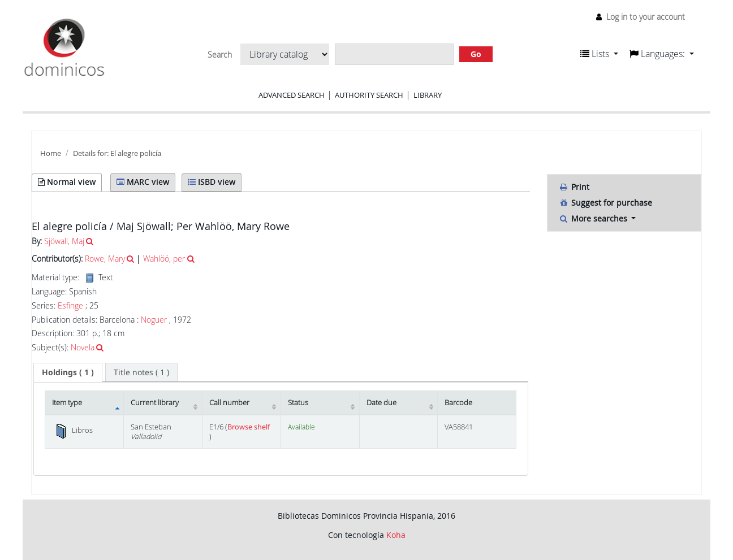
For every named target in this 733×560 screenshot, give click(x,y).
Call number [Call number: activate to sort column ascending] (229, 403)
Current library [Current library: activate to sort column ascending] (155, 403)
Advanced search (292, 95)
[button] (599, 54)
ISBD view (212, 182)
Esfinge (70, 306)
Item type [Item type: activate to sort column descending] (67, 403)
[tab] (68, 372)
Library (428, 95)
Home (51, 153)
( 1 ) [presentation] (68, 372)
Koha (396, 535)
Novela (83, 347)
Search (220, 55)
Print (574, 187)
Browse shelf (249, 427)
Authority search (369, 95)
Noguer (154, 320)
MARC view (143, 182)
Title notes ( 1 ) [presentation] (141, 372)
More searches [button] (594, 218)
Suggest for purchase (605, 203)
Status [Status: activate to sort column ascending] (298, 403)
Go (476, 54)
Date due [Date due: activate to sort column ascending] (381, 403)
